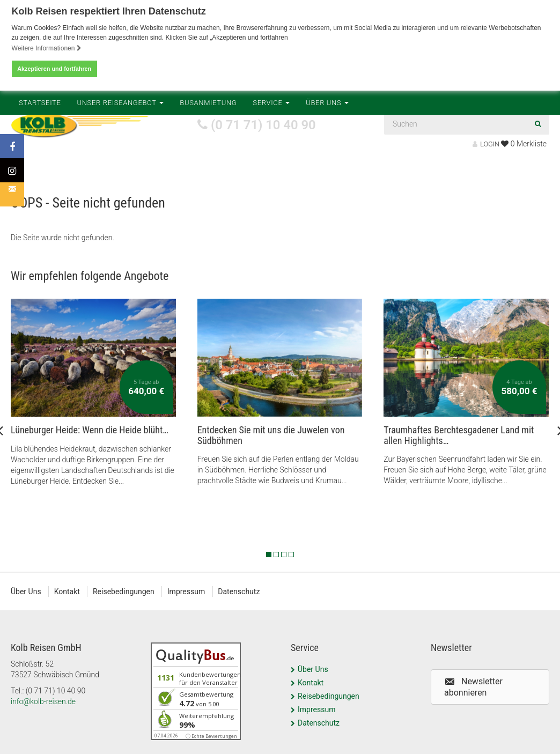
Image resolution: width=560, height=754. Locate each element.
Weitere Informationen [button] (47, 48)
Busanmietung (208, 172)
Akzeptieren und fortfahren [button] (54, 69)
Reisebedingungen (124, 592)
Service (271, 172)
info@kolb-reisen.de (43, 701)
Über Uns (327, 172)
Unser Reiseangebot (121, 172)
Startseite (40, 172)
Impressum (187, 592)
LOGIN (486, 144)
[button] (490, 687)
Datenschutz (240, 592)
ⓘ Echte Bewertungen (211, 736)
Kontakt (67, 592)
